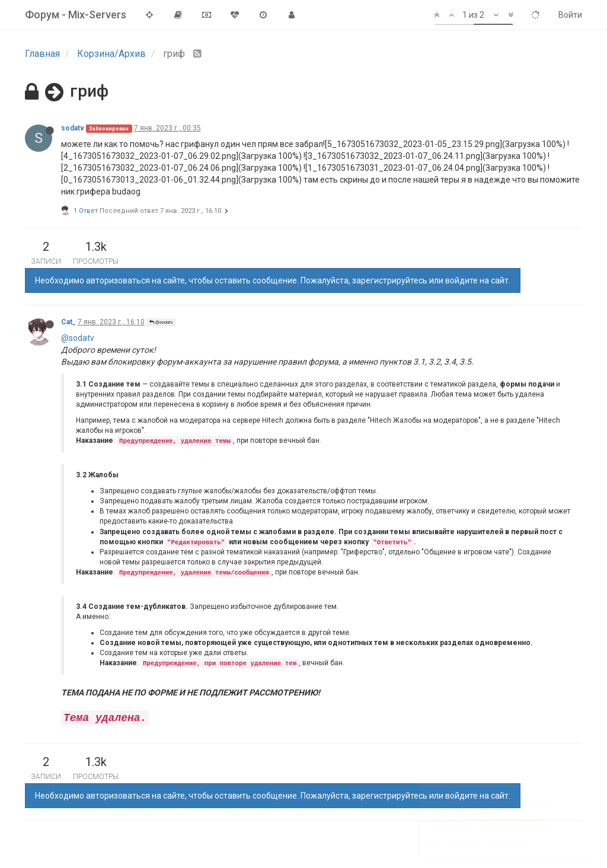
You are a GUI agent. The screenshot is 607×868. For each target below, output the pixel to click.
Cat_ (68, 322)
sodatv (73, 128)
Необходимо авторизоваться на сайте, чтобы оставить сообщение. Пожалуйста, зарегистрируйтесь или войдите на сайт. (273, 280)
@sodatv (161, 322)
